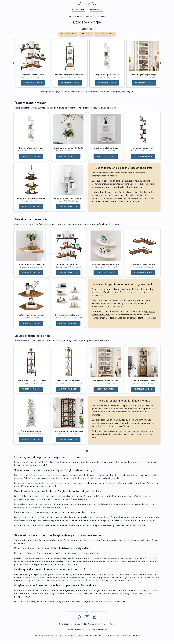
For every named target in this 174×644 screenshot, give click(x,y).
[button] (13, 63)
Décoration (78, 10)
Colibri (115, 626)
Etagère (88, 16)
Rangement (96, 10)
